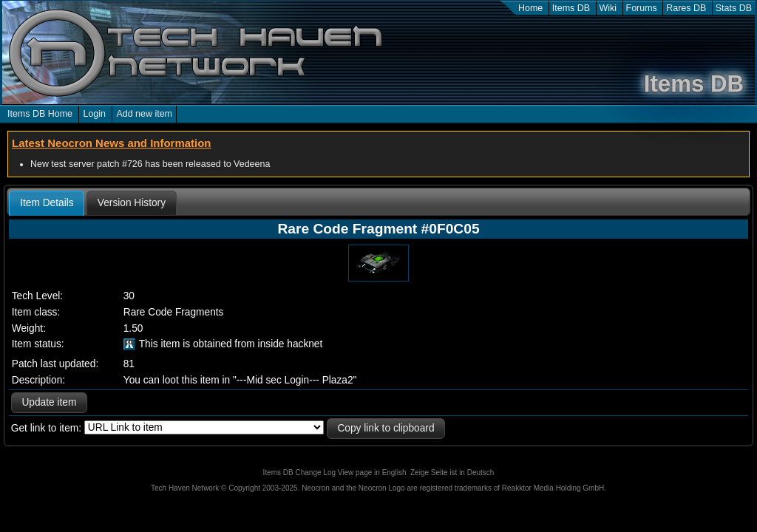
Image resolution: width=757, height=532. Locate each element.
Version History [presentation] (132, 203)
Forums (642, 8)
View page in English (372, 473)
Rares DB (686, 8)
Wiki (608, 8)
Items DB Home (40, 114)
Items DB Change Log (299, 473)
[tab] (47, 203)
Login (94, 114)
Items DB (571, 8)
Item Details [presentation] (47, 203)
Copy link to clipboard (386, 428)
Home (530, 8)
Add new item (144, 114)
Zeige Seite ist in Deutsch (452, 473)
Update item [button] (49, 402)
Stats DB (734, 8)
